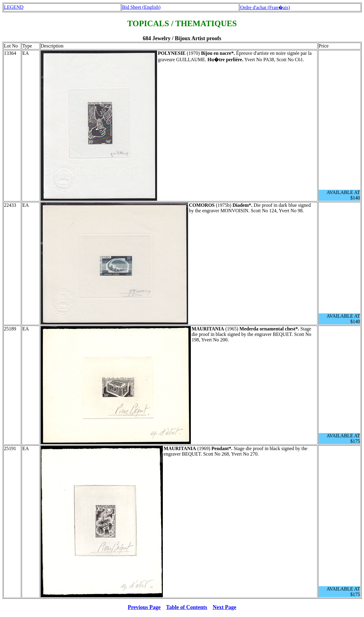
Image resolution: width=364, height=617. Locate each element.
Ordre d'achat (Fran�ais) (265, 7)
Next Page (224, 607)
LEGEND (14, 7)
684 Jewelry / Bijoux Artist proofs (182, 38)
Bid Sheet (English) (141, 7)
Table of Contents (187, 607)
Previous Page (144, 607)
